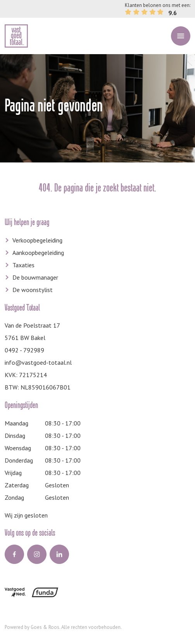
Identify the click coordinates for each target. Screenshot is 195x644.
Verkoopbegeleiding (37, 240)
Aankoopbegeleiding (38, 253)
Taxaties (23, 265)
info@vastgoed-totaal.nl (38, 362)
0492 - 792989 (24, 350)
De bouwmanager (35, 277)
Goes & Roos (45, 627)
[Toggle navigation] (181, 36)
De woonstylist (33, 290)
